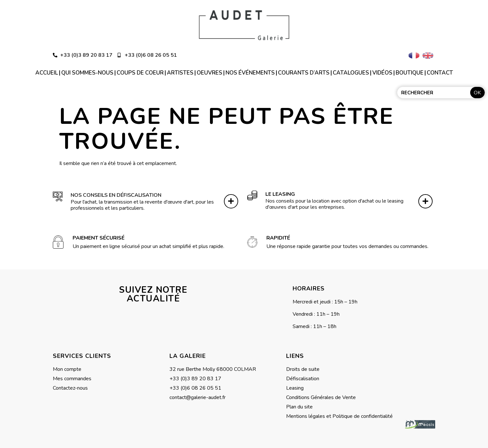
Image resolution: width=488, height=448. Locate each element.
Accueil (47, 73)
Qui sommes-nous (87, 73)
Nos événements (250, 73)
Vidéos (382, 73)
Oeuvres (209, 73)
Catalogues (351, 73)
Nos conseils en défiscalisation (116, 194)
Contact (440, 73)
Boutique (410, 73)
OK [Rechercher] (477, 93)
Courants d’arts (304, 73)
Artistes (180, 73)
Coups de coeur (140, 73)
